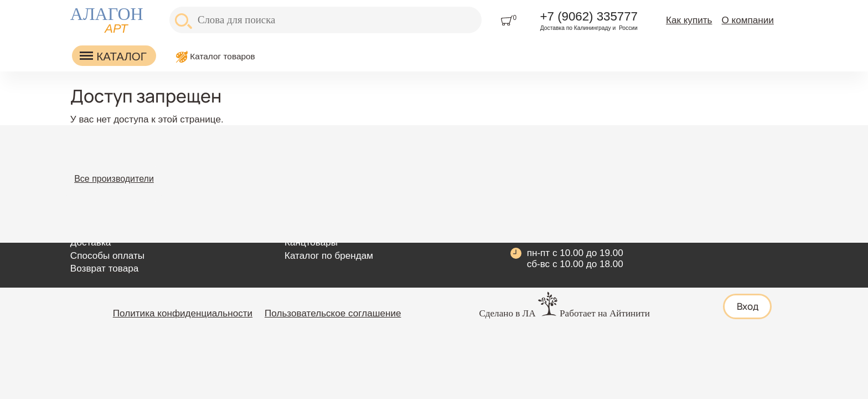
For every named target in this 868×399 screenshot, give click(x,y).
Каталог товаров (223, 56)
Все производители (114, 179)
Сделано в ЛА (507, 313)
